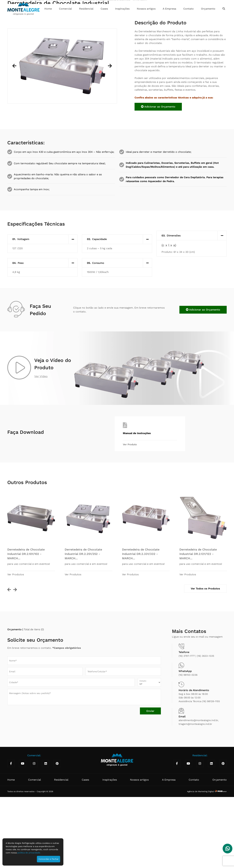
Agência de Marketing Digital (201, 866)
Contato (188, 9)
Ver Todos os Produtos (205, 663)
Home (48, 9)
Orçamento (208, 9)
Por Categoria (37, 74)
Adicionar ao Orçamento (158, 181)
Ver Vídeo (41, 451)
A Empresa (169, 9)
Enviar (150, 785)
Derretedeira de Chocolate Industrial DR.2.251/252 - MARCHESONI (113, 74)
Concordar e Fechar (49, 859)
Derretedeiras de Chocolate (62, 74)
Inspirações (122, 9)
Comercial (65, 9)
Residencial (86, 9)
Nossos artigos (146, 9)
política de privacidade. (29, 853)
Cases (104, 9)
